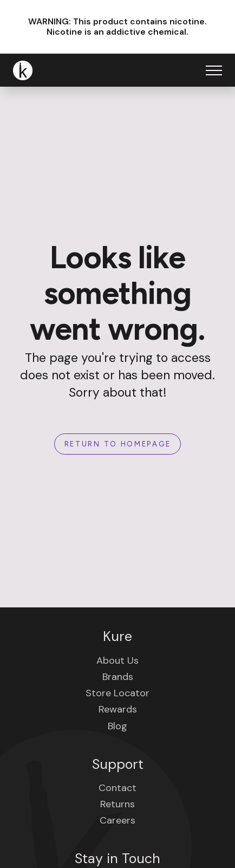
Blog (118, 726)
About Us (118, 660)
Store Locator (118, 693)
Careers (118, 820)
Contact (118, 788)
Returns (118, 804)
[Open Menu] (214, 70)
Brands (118, 677)
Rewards (118, 709)
